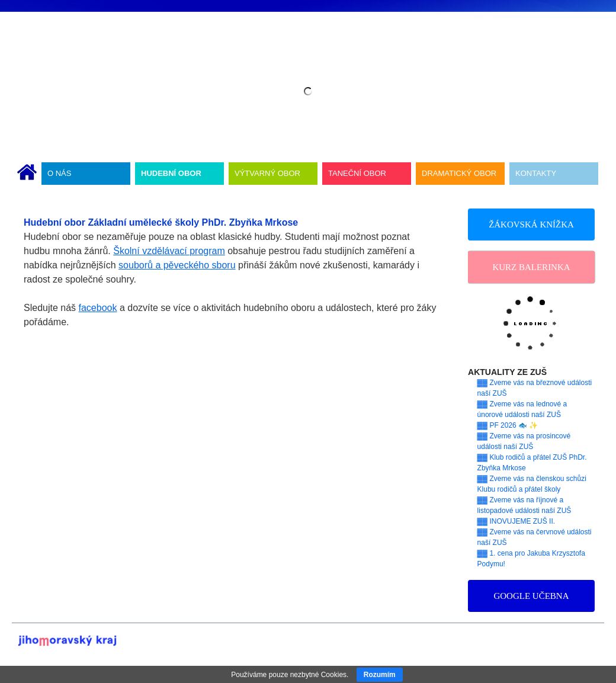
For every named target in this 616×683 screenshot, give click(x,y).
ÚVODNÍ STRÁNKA (27, 174)
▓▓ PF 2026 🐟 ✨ (508, 425)
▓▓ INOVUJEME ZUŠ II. (516, 521)
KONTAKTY (536, 173)
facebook (98, 308)
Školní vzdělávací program (169, 251)
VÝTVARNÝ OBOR (267, 173)
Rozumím (380, 675)
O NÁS (59, 173)
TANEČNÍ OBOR (357, 173)
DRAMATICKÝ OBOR (459, 173)
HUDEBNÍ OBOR (171, 173)
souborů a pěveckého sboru (177, 265)
